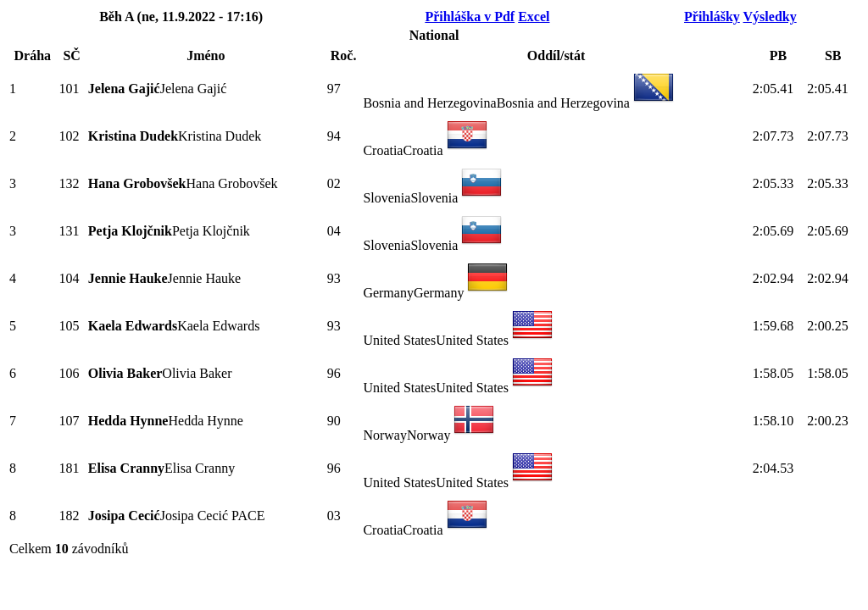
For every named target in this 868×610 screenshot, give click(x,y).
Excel (534, 17)
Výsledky (770, 17)
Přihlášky (712, 17)
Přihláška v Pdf (470, 17)
